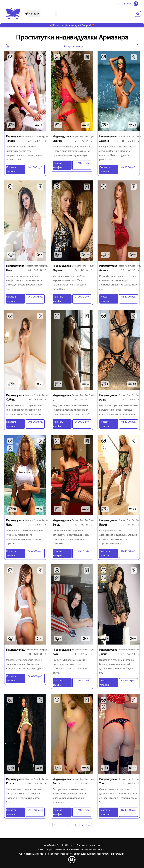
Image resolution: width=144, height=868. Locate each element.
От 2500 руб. (35, 167)
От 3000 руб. (35, 297)
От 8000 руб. (128, 167)
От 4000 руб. (82, 163)
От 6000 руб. (35, 551)
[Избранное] (124, 4)
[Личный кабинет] (136, 4)
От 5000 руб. (35, 422)
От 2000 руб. (82, 297)
